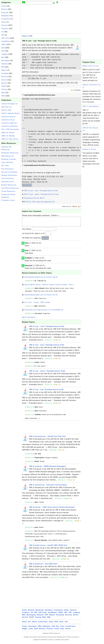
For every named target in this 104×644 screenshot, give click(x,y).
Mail (3, 57)
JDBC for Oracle (8, 133)
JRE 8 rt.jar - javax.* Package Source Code (41, 194)
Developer (33, 628)
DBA (40, 628)
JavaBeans (6, 41)
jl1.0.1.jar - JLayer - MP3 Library (37, 304)
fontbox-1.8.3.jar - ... (91, 149)
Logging (4, 54)
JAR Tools (5, 38)
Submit (45, 240)
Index (51, 624)
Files (63, 628)
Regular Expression (9, 175)
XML (3, 96)
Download (27, 185)
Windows (47, 628)
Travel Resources (8, 191)
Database (5, 16)
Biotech (4, 9)
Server (4, 80)
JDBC (4, 44)
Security (5, 77)
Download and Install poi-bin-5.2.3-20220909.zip (44, 312)
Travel (57, 631)
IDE (3, 35)
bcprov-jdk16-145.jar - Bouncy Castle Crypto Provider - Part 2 (49, 287)
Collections (43, 624)
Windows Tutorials (9, 159)
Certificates (71, 628)
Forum (68, 631)
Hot (29, 624)
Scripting (5, 73)
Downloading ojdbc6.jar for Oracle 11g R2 (41, 279)
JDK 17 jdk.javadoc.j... (92, 106)
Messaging (6, 61)
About (34, 624)
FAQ (62, 631)
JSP (3, 51)
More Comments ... (30, 319)
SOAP (4, 86)
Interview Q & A (8, 182)
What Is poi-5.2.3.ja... (91, 66)
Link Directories (8, 178)
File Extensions (7, 169)
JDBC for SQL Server (10, 139)
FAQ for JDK (6, 110)
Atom (61, 624)
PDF (3, 67)
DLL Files (5, 166)
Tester (25, 628)
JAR (53, 628)
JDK (3, 48)
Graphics (5, 29)
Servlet (4, 83)
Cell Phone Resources (10, 188)
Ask (66, 624)
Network (5, 64)
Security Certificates (9, 172)
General (4, 25)
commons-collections (10, 126)
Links (31, 631)
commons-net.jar (8, 120)
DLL (58, 628)
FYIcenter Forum (8, 200)
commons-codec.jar (9, 123)
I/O (2, 32)
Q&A (36, 631)
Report (4, 70)
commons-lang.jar (8, 117)
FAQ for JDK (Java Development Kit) (40, 202)
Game (4, 22)
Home (24, 36)
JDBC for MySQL (8, 136)
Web (3, 93)
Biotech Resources (9, 185)
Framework (6, 19)
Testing (4, 89)
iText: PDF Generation (10, 129)
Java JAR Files (7, 162)
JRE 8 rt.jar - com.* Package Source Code (41, 191)
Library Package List (10, 104)
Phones (50, 631)
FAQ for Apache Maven (11, 113)
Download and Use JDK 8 (34, 198)
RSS (56, 624)
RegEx (25, 631)
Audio (4, 6)
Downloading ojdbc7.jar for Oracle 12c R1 (41, 297)
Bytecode (5, 12)
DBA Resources (8, 156)
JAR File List (6, 107)
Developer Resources (10, 153)
